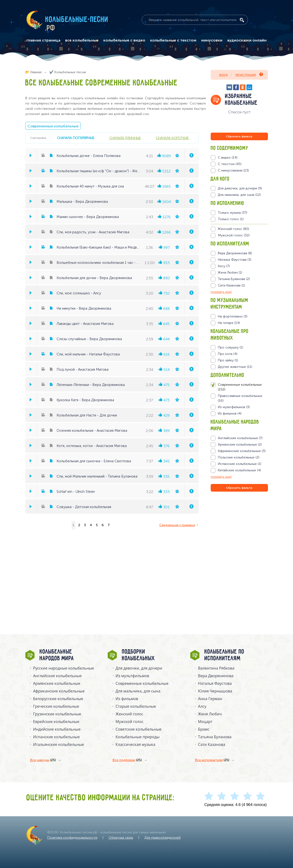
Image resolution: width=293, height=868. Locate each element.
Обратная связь (121, 838)
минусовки (212, 40)
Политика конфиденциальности (72, 838)
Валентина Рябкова (216, 668)
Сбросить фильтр (239, 136)
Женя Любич (210, 714)
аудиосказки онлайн (247, 40)
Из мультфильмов (132, 676)
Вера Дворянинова (216, 676)
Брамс (204, 729)
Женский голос (129, 714)
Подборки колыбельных (139, 655)
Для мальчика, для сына (138, 691)
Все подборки (127, 760)
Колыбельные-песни (77, 20)
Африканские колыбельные (59, 691)
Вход (223, 75)
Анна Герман (210, 699)
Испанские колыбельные (57, 737)
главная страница (43, 40)
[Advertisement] (239, 544)
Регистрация (249, 75)
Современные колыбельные (53, 126)
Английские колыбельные (58, 676)
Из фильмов (127, 699)
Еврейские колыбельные (56, 722)
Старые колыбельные (136, 706)
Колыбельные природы (137, 737)
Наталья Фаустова (215, 683)
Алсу (202, 706)
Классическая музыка (135, 744)
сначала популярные (76, 138)
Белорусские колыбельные (58, 699)
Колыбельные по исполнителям (224, 655)
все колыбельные (82, 40)
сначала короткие (172, 138)
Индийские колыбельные (57, 729)
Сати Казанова (212, 744)
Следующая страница (177, 525)
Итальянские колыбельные (59, 744)
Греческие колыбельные (56, 706)
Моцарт (205, 722)
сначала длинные (125, 138)
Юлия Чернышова (215, 691)
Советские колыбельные (138, 729)
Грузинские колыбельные (57, 714)
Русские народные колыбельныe (64, 668)
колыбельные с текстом (173, 40)
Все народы (43, 760)
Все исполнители (212, 760)
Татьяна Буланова (215, 737)
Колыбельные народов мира (57, 655)
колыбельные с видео (124, 40)
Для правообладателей (162, 838)
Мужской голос (129, 722)
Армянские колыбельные (57, 683)
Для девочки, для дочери (139, 668)
